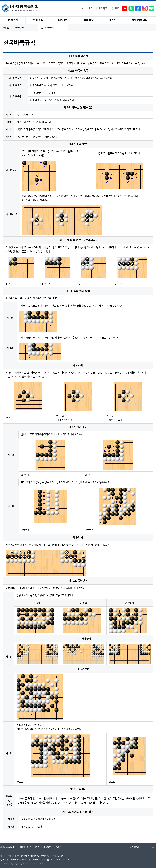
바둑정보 (19, 28)
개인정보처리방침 (7, 847)
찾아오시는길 (62, 847)
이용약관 (48, 847)
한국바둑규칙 (47, 28)
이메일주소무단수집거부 (29, 847)
